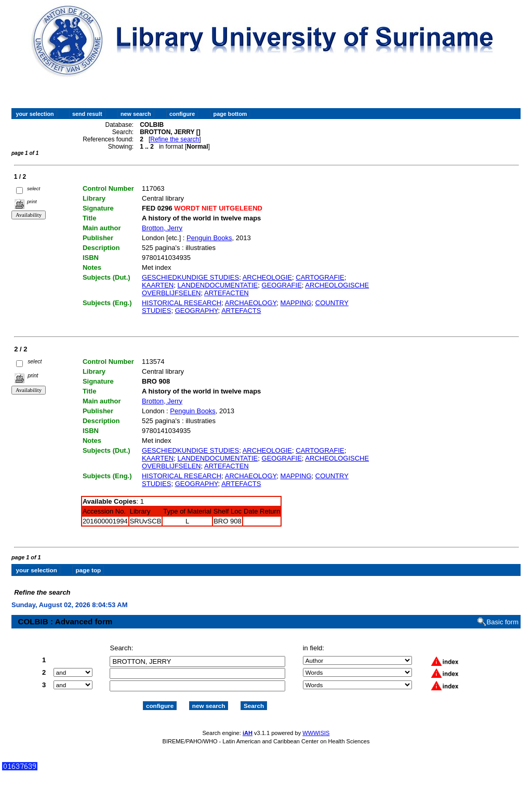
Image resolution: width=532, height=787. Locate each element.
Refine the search (175, 139)
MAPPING (296, 303)
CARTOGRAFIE (320, 277)
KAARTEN (158, 285)
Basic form (503, 613)
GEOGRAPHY (197, 311)
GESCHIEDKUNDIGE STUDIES (190, 277)
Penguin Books (209, 238)
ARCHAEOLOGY (251, 303)
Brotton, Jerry (162, 228)
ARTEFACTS (241, 311)
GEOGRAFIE (282, 285)
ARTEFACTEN (227, 293)
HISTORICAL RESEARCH (182, 303)
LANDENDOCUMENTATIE (217, 285)
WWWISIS (316, 724)
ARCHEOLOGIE (267, 277)
